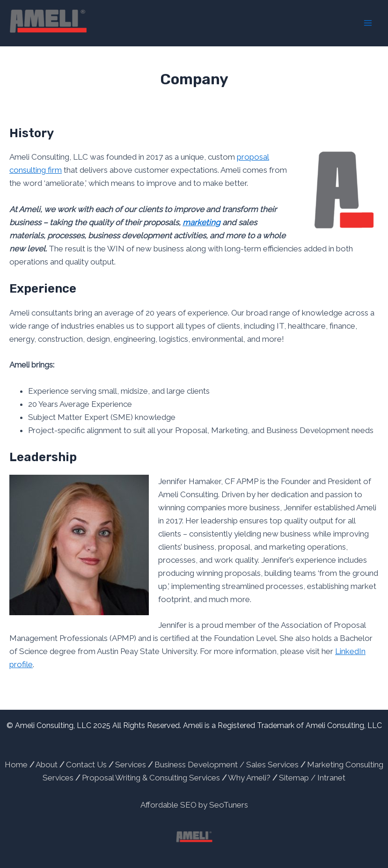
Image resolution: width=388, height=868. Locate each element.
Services (131, 765)
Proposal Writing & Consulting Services (151, 778)
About (47, 765)
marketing (201, 222)
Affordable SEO (168, 805)
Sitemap (295, 778)
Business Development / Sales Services (227, 765)
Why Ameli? (249, 778)
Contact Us (86, 765)
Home (16, 765)
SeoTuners (229, 805)
